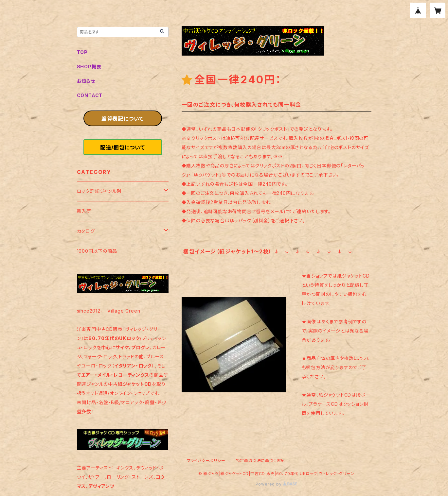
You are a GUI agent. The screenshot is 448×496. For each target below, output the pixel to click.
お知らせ (86, 81)
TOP (82, 52)
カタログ (86, 231)
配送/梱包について (122, 147)
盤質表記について (123, 119)
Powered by (277, 484)
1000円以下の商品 (97, 251)
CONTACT (90, 95)
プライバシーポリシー (206, 461)
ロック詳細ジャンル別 (99, 191)
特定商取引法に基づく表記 (260, 461)
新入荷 (84, 211)
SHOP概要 (89, 67)
